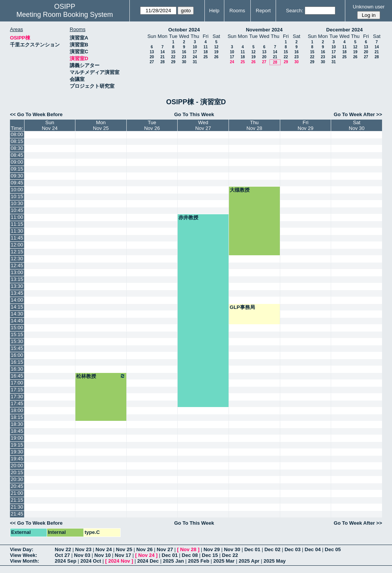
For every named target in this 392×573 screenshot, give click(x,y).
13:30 (17, 286)
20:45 (17, 486)
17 (195, 52)
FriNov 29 (306, 125)
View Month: (24, 561)
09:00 (17, 162)
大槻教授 (240, 190)
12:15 (17, 252)
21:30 (17, 507)
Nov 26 (145, 549)
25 (205, 57)
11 (205, 47)
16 (184, 52)
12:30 (17, 259)
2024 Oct (91, 561)
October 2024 (184, 30)
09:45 (17, 183)
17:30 (17, 397)
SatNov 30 (357, 125)
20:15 (17, 472)
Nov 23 (83, 549)
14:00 (17, 300)
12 (216, 47)
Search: (295, 11)
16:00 (17, 355)
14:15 (17, 307)
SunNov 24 (50, 125)
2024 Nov (119, 561)
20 (152, 57)
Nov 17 (123, 555)
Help (214, 11)
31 (195, 62)
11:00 (17, 217)
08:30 (17, 148)
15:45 (17, 348)
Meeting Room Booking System (65, 15)
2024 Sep (65, 561)
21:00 (17, 493)
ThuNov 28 (254, 125)
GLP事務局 (242, 307)
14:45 (17, 321)
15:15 (17, 334)
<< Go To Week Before (36, 114)
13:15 (17, 279)
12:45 (17, 265)
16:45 (17, 376)
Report (263, 11)
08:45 (17, 155)
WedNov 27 (203, 125)
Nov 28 (188, 549)
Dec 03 (292, 549)
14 (163, 52)
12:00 (17, 245)
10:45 (17, 210)
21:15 (17, 500)
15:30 (17, 341)
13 (152, 52)
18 (205, 52)
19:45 (17, 459)
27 (152, 62)
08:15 (17, 141)
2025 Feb (199, 561)
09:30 (17, 176)
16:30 (17, 369)
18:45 (17, 431)
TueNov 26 (152, 125)
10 (195, 47)
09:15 (17, 169)
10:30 (17, 203)
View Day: (22, 549)
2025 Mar (224, 561)
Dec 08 (190, 555)
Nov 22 (63, 549)
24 (195, 57)
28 (163, 62)
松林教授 (101, 376)
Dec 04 (313, 549)
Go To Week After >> (358, 114)
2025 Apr (249, 561)
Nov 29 (212, 549)
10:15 (17, 196)
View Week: (24, 555)
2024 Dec (148, 561)
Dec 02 (273, 549)
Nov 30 (232, 549)
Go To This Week (194, 114)
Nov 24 (104, 549)
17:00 (17, 383)
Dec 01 (252, 549)
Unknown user (369, 7)
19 (216, 52)
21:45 (17, 514)
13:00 (17, 272)
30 (184, 62)
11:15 (17, 224)
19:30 (17, 452)
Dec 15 (210, 555)
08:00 (17, 134)
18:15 (17, 417)
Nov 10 (103, 555)
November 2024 (264, 30)
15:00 (17, 328)
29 (173, 62)
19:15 (17, 445)
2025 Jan (173, 561)
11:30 (17, 231)
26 (216, 57)
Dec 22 (230, 555)
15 (173, 52)
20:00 (17, 465)
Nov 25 (124, 549)
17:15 (17, 390)
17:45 (17, 403)
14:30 (17, 314)
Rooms (237, 11)
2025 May (275, 561)
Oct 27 (62, 555)
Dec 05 (333, 549)
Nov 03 (82, 555)
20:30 (17, 479)
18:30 (17, 424)
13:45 (17, 293)
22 (173, 57)
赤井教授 (188, 218)
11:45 (17, 238)
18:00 (17, 410)
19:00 (17, 438)
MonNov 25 (101, 125)
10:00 (17, 190)
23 (184, 57)
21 (163, 57)
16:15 (17, 362)
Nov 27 (165, 549)
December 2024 (344, 30)
